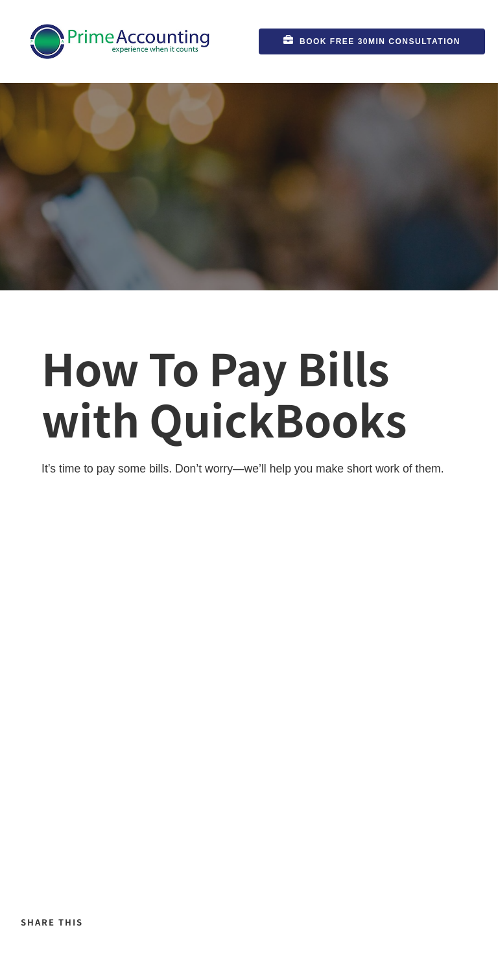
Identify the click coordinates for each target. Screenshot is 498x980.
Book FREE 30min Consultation (330, 36)
